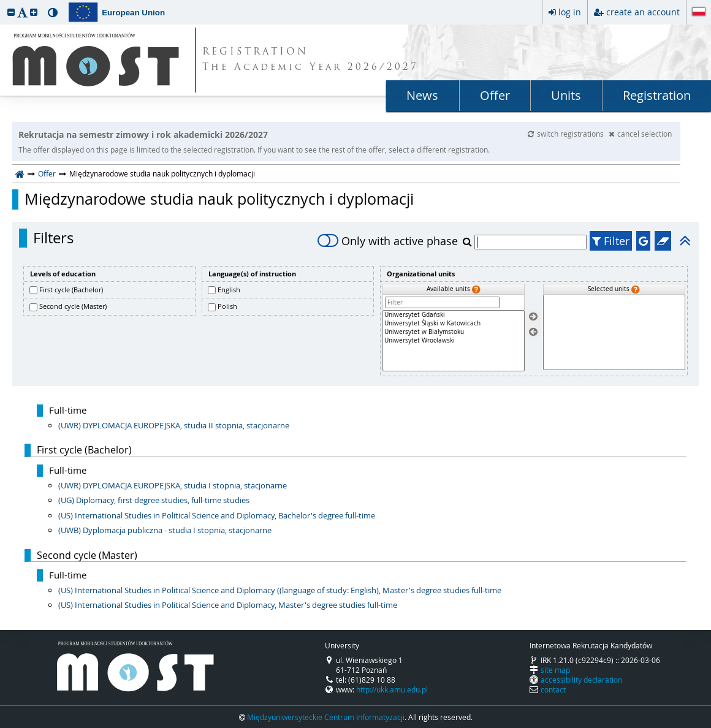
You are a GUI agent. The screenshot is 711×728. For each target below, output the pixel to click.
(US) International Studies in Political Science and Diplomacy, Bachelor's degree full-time (217, 515)
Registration (657, 95)
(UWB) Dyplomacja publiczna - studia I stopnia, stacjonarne (165, 530)
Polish (227, 306)
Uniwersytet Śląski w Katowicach (454, 324)
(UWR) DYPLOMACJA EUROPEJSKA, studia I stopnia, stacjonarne (173, 485)
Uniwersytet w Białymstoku (454, 332)
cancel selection (640, 134)
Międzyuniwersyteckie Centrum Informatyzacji (326, 717)
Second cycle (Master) (73, 306)
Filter (611, 241)
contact (553, 689)
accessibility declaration (581, 680)
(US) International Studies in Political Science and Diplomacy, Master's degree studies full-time (228, 605)
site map (555, 670)
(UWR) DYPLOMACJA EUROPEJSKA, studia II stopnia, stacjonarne (174, 425)
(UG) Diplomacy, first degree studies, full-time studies (154, 500)
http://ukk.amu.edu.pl (392, 689)
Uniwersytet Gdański (454, 315)
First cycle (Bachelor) (71, 290)
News (422, 95)
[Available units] (454, 341)
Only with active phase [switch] (388, 241)
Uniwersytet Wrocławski (454, 341)
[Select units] (533, 317)
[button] (11, 12)
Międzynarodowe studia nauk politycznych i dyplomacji (219, 199)
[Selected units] (614, 332)
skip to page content (3, 3)
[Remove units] (533, 332)
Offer (495, 95)
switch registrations (567, 134)
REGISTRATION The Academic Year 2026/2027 (310, 60)
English (229, 290)
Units (566, 95)
